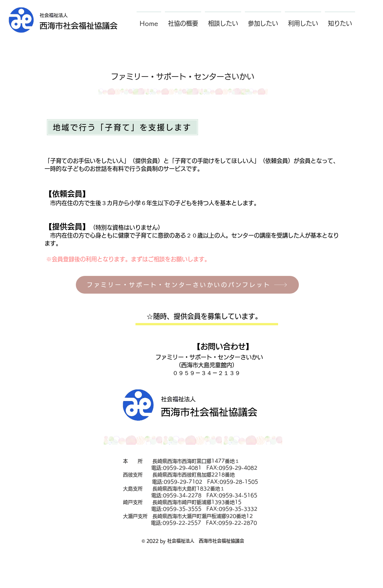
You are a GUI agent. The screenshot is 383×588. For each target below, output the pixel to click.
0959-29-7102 (183, 482)
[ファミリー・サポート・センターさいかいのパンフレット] (187, 285)
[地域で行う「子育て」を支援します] (122, 127)
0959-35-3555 (182, 509)
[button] (183, 20)
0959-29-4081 (182, 468)
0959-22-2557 (182, 523)
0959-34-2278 (182, 495)
